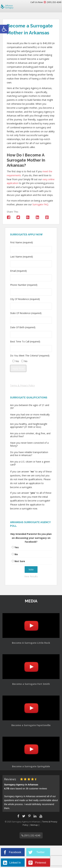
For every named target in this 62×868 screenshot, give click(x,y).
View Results (31, 576)
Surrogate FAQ (40, 204)
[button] (4, 29)
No (16, 554)
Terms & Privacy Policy (22, 385)
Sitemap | (35, 825)
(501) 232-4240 (54, 2)
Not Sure (20, 561)
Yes (17, 547)
